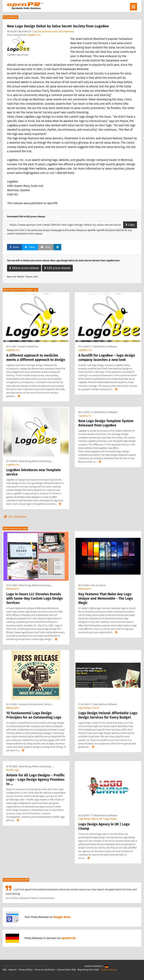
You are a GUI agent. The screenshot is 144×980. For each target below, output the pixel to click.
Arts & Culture (98, 585)
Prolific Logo (13, 770)
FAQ (5, 970)
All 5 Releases (15, 517)
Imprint (12, 970)
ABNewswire (13, 589)
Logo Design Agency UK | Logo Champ (98, 819)
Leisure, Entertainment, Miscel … (36, 704)
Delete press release (24, 268)
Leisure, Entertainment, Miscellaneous (54, 31)
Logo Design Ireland (89, 708)
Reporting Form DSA (88, 970)
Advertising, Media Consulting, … (36, 461)
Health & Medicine (29, 347)
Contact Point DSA (66, 970)
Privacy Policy (26, 970)
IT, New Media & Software (104, 347)
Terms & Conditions (45, 970)
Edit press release (57, 268)
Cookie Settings (109, 970)
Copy (130, 225)
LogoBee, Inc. (34, 35)
